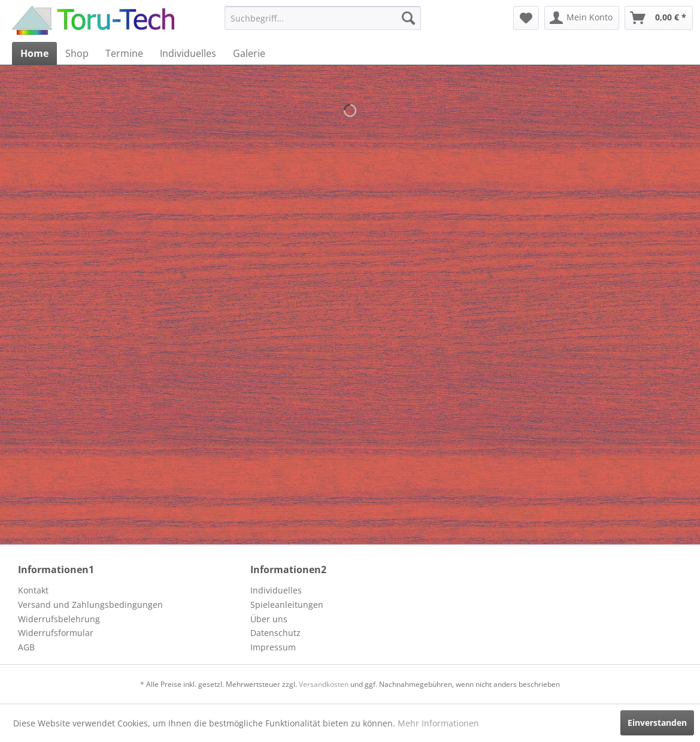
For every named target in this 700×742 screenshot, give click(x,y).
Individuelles (276, 590)
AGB (26, 647)
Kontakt (33, 590)
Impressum (273, 647)
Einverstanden (657, 723)
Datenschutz (275, 633)
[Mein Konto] (582, 18)
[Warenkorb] (659, 18)
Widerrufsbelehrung (59, 619)
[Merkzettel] (526, 18)
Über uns (269, 619)
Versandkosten (324, 684)
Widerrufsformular (56, 633)
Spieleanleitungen (287, 605)
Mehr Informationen (438, 723)
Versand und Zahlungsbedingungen (90, 605)
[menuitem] (322, 18)
